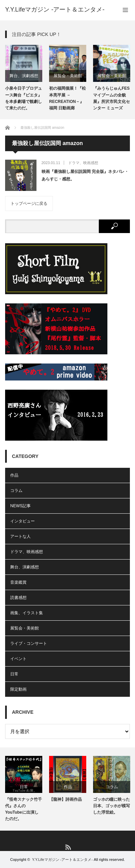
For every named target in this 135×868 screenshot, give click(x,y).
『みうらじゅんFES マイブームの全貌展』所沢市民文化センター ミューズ (111, 98)
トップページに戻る (29, 203)
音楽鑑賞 (18, 582)
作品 (14, 475)
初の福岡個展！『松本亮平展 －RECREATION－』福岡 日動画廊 (67, 98)
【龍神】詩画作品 (65, 799)
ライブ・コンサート (29, 643)
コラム (16, 491)
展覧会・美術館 (68, 76)
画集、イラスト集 (27, 613)
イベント (18, 659)
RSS (68, 847)
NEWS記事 (20, 506)
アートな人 (20, 536)
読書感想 (18, 598)
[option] (24, 78)
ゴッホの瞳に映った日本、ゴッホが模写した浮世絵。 (111, 806)
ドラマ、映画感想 (83, 163)
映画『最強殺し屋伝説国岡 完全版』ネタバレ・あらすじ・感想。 (85, 175)
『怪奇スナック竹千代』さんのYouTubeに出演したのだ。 (24, 809)
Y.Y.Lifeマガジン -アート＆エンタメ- (62, 860)
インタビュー (22, 521)
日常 (14, 674)
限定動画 (18, 689)
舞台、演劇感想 (24, 76)
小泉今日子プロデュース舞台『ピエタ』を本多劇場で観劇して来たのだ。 (24, 98)
